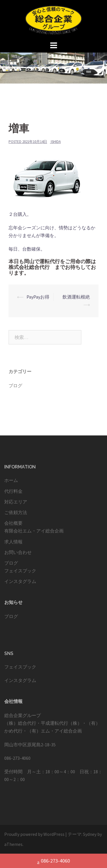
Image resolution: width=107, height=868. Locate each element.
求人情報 (13, 542)
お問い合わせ (18, 552)
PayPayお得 (38, 297)
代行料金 (13, 491)
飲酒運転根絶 (76, 297)
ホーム (11, 480)
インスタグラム (20, 581)
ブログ (15, 385)
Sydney (90, 834)
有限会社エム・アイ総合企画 (34, 531)
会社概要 (13, 523)
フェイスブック (20, 571)
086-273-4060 (53, 861)
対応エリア (16, 502)
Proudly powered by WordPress (34, 834)
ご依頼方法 (16, 512)
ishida (56, 142)
